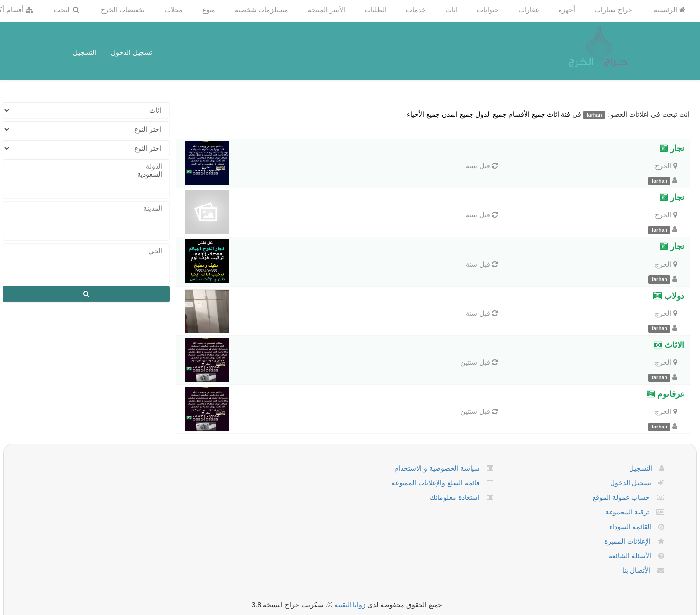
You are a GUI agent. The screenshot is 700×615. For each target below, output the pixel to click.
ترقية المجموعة (627, 512)
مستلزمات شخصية (262, 10)
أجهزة (567, 10)
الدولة (86, 166)
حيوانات (488, 10)
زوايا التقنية (350, 605)
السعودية (86, 175)
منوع (209, 10)
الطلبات (376, 10)
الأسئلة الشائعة (630, 556)
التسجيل (85, 52)
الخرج (663, 166)
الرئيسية (670, 10)
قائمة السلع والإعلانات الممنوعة (436, 483)
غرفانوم (665, 394)
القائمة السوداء (630, 527)
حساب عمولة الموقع (621, 497)
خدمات (416, 10)
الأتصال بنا (636, 570)
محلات (174, 10)
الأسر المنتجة (326, 10)
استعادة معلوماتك (455, 497)
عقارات (529, 10)
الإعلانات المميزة (628, 541)
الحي (86, 251)
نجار (672, 148)
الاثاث (669, 345)
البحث (67, 10)
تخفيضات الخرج (123, 10)
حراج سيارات (613, 10)
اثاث (451, 10)
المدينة (86, 209)
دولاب (669, 296)
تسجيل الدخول (131, 52)
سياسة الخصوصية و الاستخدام (437, 468)
